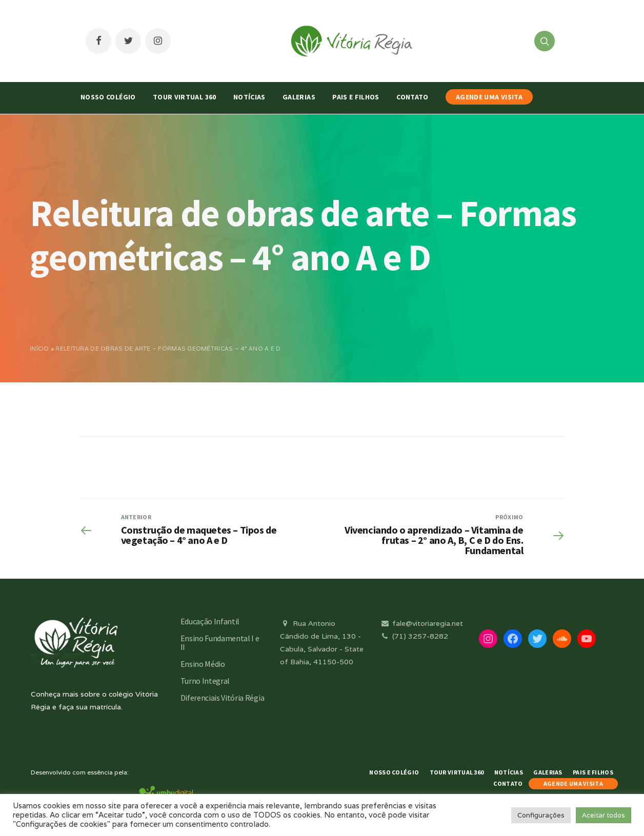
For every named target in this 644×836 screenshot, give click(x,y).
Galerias (299, 97)
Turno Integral (205, 681)
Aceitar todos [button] (603, 815)
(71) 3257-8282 (414, 636)
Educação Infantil (210, 621)
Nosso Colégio (108, 97)
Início (39, 349)
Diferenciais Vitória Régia (223, 698)
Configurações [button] (541, 815)
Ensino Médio (203, 664)
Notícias (249, 97)
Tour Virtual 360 (185, 97)
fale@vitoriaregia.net (421, 623)
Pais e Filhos (356, 97)
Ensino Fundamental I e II (220, 643)
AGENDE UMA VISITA (489, 97)
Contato (412, 97)
